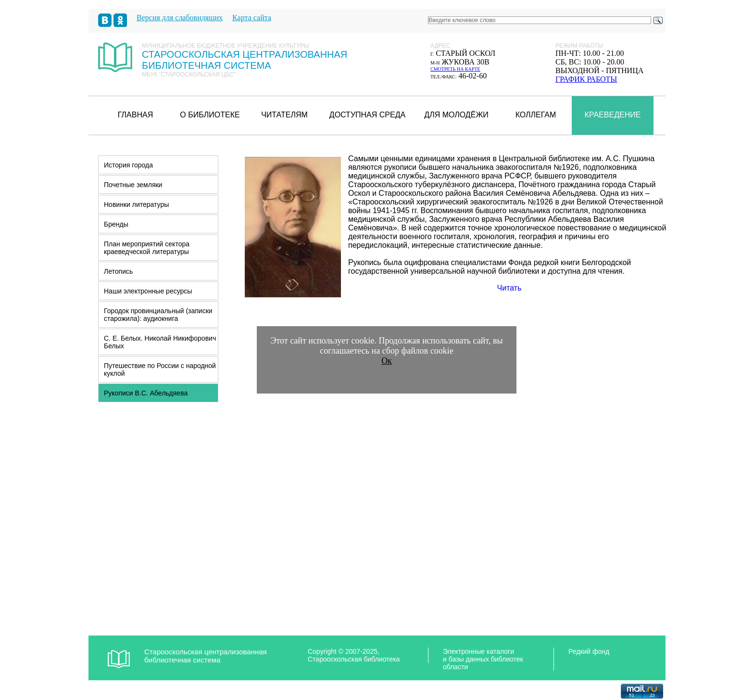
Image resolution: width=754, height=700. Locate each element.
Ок (387, 361)
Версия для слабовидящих (180, 18)
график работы (586, 79)
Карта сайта (252, 18)
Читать (509, 288)
